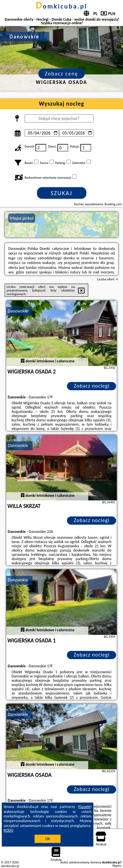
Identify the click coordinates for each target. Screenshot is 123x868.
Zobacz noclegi (92, 386)
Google (85, 807)
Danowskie (18, 311)
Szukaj (62, 193)
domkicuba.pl (61, 6)
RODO (9, 830)
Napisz (117, 866)
